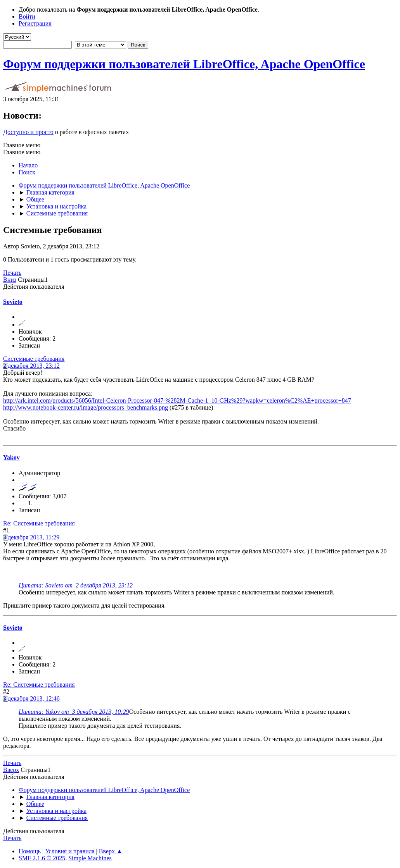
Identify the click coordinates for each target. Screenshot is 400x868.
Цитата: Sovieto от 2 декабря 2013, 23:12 (76, 585)
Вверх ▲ (111, 851)
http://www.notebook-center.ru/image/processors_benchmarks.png (86, 407)
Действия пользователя (34, 287)
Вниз (10, 280)
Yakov (11, 457)
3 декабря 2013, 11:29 (31, 537)
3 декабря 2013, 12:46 (31, 698)
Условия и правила (70, 851)
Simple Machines (90, 858)
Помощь (30, 851)
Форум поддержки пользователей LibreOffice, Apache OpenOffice (184, 64)
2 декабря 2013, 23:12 (31, 366)
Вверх (11, 770)
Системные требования (34, 359)
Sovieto (13, 302)
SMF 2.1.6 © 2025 (42, 858)
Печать (12, 273)
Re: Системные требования (39, 523)
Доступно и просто (28, 132)
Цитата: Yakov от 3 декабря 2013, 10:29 (74, 712)
